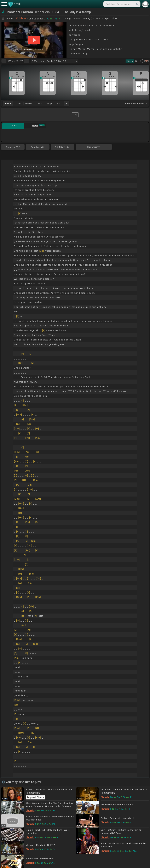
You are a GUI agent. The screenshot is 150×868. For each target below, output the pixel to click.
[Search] (137, 4)
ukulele (29, 104)
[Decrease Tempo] (4, 61)
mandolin (39, 104)
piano (18, 104)
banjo (49, 104)
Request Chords (35, 797)
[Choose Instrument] (66, 103)
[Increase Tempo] (26, 61)
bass (59, 104)
